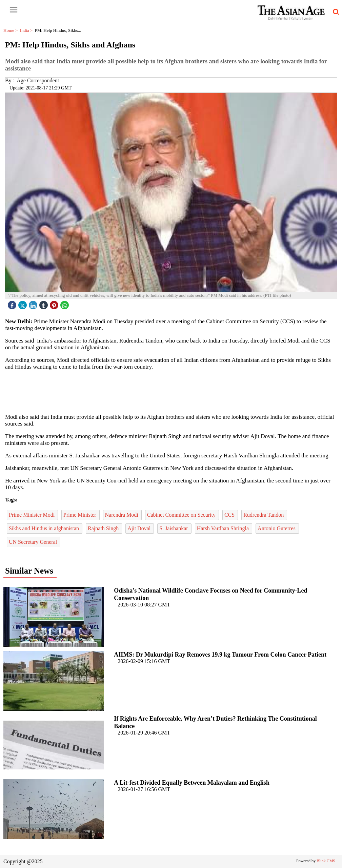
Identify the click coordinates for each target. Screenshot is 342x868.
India (27, 30)
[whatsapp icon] (65, 303)
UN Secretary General (34, 542)
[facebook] (13, 303)
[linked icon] (34, 303)
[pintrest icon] (55, 303)
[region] (171, 391)
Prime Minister (80, 515)
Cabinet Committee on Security (182, 515)
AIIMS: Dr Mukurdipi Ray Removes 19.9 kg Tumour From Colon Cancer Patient (220, 655)
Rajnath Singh (104, 528)
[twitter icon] (23, 303)
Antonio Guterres (277, 528)
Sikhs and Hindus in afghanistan (45, 528)
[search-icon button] (335, 12)
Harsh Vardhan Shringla (224, 528)
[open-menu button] (14, 10)
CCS (230, 515)
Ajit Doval (140, 528)
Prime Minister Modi (32, 515)
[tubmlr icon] (44, 303)
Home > (12, 30)
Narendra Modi (122, 515)
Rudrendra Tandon (264, 515)
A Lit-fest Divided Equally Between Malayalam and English (192, 783)
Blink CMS (326, 861)
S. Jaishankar (174, 528)
